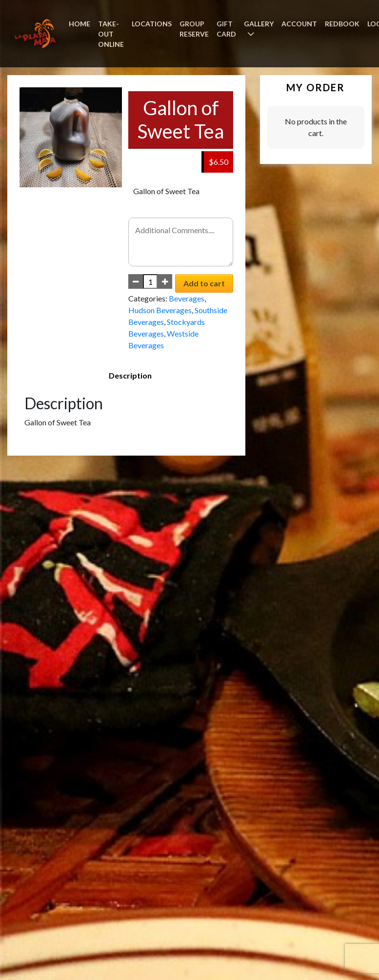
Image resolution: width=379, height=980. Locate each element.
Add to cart (204, 283)
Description (130, 375)
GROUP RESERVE (194, 29)
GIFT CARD (226, 29)
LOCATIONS (152, 24)
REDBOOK (342, 24)
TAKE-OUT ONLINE (111, 34)
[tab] (130, 376)
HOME (80, 24)
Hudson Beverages (160, 310)
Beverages (187, 298)
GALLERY (259, 24)
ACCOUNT (299, 24)
